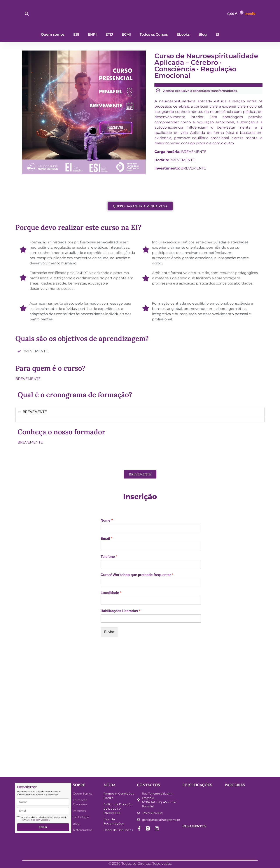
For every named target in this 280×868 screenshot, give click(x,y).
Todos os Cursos (154, 34)
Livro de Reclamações (114, 822)
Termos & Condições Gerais (119, 796)
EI (217, 34)
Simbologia (81, 817)
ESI (76, 34)
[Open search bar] (27, 14)
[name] (43, 802)
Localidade (111, 593)
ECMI (126, 34)
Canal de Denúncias (118, 830)
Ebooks (183, 34)
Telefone (109, 557)
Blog (203, 34)
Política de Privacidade (39, 820)
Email (106, 539)
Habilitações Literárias (120, 611)
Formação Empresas (80, 802)
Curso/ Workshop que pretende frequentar (137, 575)
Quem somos (53, 34)
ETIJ (109, 34)
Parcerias (79, 811)
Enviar (109, 632)
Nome (107, 520)
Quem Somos (83, 793)
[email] (43, 811)
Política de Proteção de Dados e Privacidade (118, 809)
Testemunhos (82, 830)
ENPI (92, 34)
